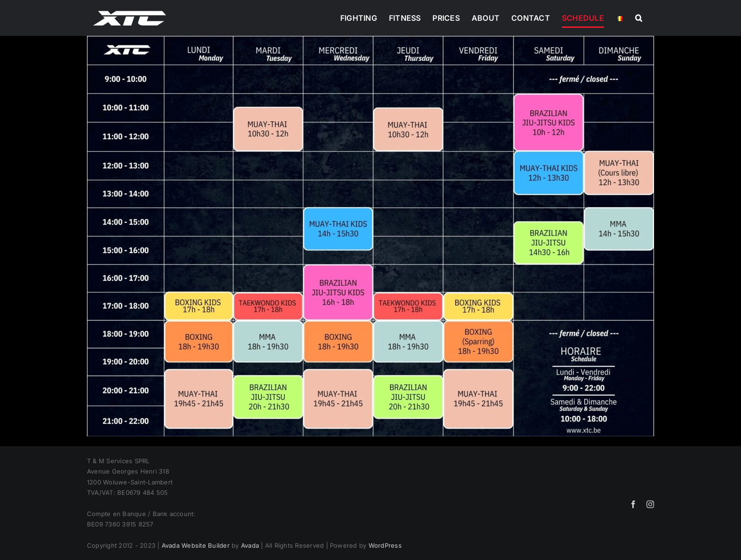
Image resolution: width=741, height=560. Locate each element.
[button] (639, 18)
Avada (250, 545)
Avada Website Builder (196, 545)
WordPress (385, 545)
